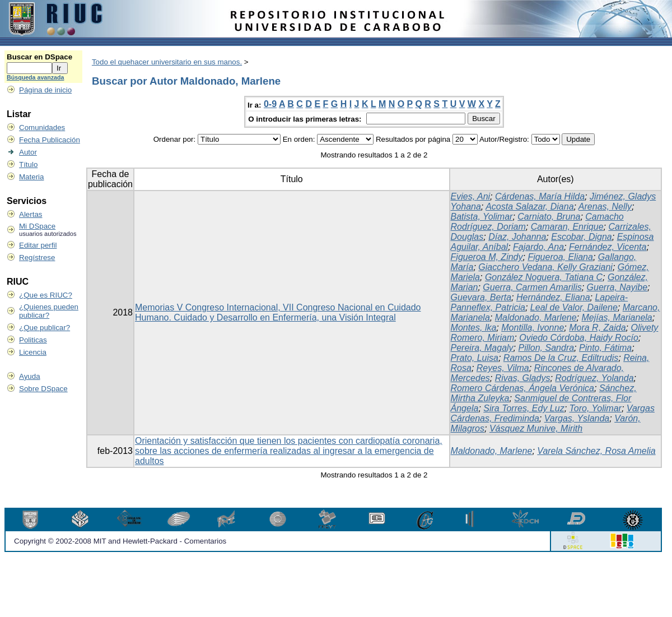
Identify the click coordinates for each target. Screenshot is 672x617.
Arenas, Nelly (605, 207)
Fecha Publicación (50, 140)
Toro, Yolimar (596, 408)
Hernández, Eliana (553, 297)
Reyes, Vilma (503, 368)
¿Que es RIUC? (46, 295)
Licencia (33, 352)
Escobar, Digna (582, 237)
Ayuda (30, 376)
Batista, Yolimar (482, 217)
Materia (31, 177)
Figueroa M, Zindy (487, 257)
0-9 (270, 104)
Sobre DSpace (43, 389)
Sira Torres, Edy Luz (524, 408)
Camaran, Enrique (567, 227)
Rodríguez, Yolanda (594, 378)
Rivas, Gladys (523, 378)
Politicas (33, 340)
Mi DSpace (37, 226)
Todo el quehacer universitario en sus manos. (167, 62)
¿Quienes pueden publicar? (49, 311)
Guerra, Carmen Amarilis (532, 287)
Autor (28, 152)
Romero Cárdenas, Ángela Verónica (522, 388)
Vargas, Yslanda (577, 418)
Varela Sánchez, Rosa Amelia (596, 451)
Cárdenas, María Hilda (540, 196)
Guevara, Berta (481, 297)
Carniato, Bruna (549, 217)
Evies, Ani (471, 196)
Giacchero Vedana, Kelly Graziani (545, 267)
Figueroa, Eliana (560, 257)
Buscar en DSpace (39, 57)
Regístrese (37, 258)
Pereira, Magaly (482, 348)
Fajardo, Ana (538, 247)
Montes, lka (474, 328)
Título (28, 164)
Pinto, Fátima (605, 348)
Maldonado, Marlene (536, 317)
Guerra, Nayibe (617, 287)
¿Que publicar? (45, 328)
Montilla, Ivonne (533, 328)
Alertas (31, 214)
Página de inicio (45, 90)
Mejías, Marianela (617, 317)
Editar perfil (38, 245)
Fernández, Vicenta (608, 247)
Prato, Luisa (475, 358)
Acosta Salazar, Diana (529, 207)
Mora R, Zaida (597, 328)
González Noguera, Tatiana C (544, 277)
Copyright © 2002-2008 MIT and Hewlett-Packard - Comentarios (120, 541)
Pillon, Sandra (546, 348)
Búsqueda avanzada (35, 77)
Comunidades (42, 127)
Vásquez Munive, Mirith (536, 428)
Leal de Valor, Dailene (574, 307)
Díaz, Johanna (517, 237)
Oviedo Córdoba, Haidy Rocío (579, 338)
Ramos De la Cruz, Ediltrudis (561, 358)
